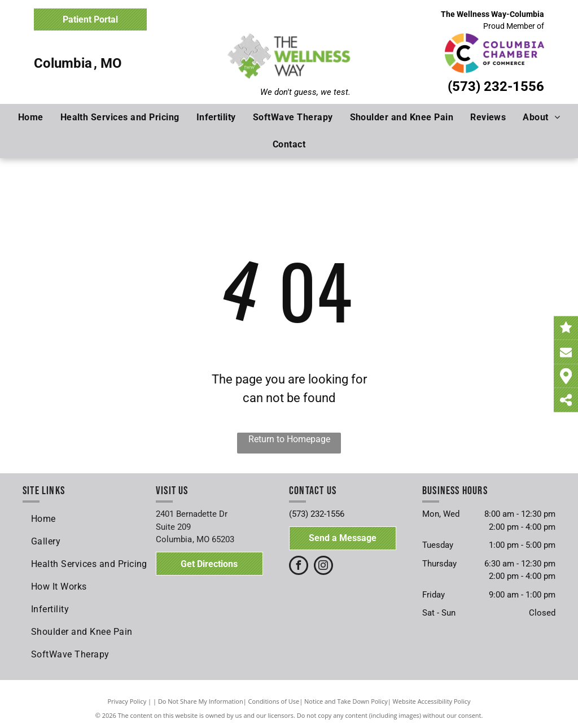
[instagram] (323, 567)
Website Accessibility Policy (432, 701)
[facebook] (299, 567)
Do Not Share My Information (201, 701)
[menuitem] (31, 117)
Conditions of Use (274, 701)
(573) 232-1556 (496, 86)
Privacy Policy (127, 701)
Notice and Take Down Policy (346, 701)
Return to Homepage (289, 439)
